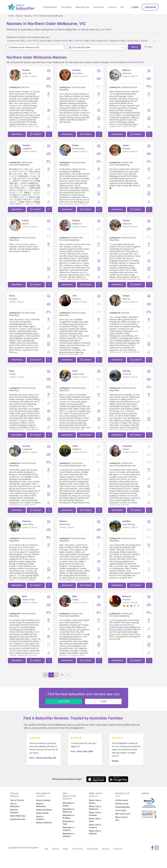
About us (106, 849)
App (46, 849)
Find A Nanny (66, 7)
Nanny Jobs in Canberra (95, 826)
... (56, 675)
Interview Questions (14, 811)
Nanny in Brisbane (44, 810)
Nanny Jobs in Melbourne (95, 808)
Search (19, 16)
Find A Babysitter (50, 7)
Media (65, 849)
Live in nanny (121, 810)
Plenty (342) (133, 41)
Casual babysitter (123, 807)
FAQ (122, 7)
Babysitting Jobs (83, 7)
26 (62, 675)
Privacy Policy (93, 849)
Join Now (150, 7)
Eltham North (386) (63, 41)
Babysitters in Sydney (68, 804)
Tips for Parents (17, 800)
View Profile (17, 134)
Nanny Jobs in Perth (95, 820)
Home (11, 16)
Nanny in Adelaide (44, 823)
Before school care (121, 819)
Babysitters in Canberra (68, 829)
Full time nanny (122, 800)
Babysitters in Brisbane (68, 817)
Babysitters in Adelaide (68, 835)
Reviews (56, 849)
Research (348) (118, 41)
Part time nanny (122, 804)
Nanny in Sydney (43, 800)
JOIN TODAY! (64, 701)
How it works (99, 7)
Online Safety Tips (18, 816)
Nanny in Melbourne (41, 805)
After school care (123, 814)
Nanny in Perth (42, 813)
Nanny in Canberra (40, 818)
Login (135, 7)
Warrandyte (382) (100, 41)
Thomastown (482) (16, 41)
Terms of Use (77, 849)
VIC (35, 16)
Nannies (28, 16)
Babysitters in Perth (68, 823)
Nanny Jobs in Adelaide (95, 832)
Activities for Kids (18, 819)
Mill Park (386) (82, 41)
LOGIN (103, 701)
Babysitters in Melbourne (68, 810)
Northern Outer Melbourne (51, 16)
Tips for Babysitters (15, 805)
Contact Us (112, 7)
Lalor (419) (32, 41)
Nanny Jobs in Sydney (95, 802)
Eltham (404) (46, 41)
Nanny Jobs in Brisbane (95, 814)
